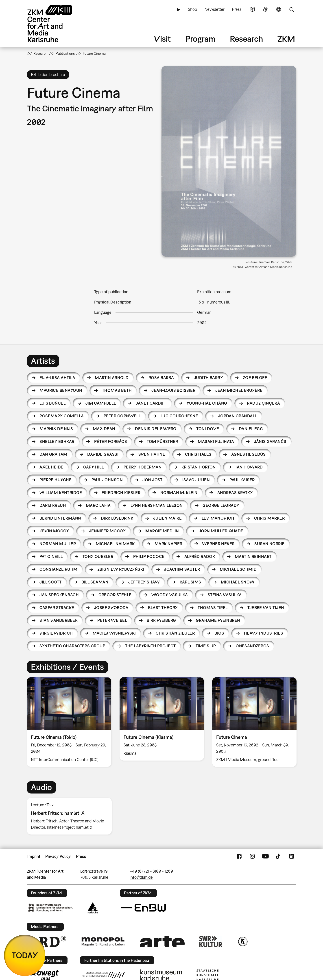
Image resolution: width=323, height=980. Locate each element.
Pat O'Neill (51, 556)
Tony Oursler (98, 556)
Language (279, 9)
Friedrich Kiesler (121, 493)
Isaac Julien (196, 480)
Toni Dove (208, 429)
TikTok (279, 856)
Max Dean (104, 429)
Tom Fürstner (162, 441)
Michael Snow (238, 582)
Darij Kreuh (53, 505)
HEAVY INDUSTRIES (264, 633)
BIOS (219, 633)
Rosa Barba (161, 378)
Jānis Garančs (270, 441)
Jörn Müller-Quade (221, 531)
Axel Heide (51, 467)
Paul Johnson (107, 480)
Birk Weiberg (161, 620)
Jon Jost (152, 480)
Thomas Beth (117, 390)
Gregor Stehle (115, 595)
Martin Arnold (112, 378)
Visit (162, 39)
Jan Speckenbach (59, 595)
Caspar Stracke (57, 608)
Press (237, 9)
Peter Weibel (112, 620)
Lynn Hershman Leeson (157, 505)
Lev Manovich (218, 518)
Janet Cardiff (151, 403)
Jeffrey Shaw (144, 582)
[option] (69, 722)
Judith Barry (208, 378)
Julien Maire (168, 518)
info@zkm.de (141, 877)
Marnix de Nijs (56, 429)
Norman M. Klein (179, 493)
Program (200, 39)
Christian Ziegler (175, 633)
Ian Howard (249, 467)
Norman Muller (58, 544)
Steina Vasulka (225, 595)
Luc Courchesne (179, 416)
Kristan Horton (199, 467)
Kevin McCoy (54, 531)
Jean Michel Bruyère (239, 390)
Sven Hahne (152, 454)
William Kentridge (61, 493)
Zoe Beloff (255, 378)
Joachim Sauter (182, 569)
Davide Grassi (103, 454)
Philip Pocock (149, 556)
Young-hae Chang (207, 403)
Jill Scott (51, 582)
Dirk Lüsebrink (117, 518)
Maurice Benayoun (61, 390)
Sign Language (265, 9)
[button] (229, 161)
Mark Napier (168, 544)
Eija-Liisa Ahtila (57, 378)
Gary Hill (93, 467)
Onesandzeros (252, 646)
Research (247, 39)
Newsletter (215, 9)
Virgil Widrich (56, 633)
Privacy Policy (58, 856)
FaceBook (239, 856)
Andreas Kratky (235, 493)
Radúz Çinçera (263, 403)
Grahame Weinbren (218, 620)
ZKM (286, 39)
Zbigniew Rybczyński (121, 569)
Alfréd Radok (200, 556)
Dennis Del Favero (156, 429)
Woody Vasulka (170, 595)
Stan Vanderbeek (59, 620)
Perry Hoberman (143, 467)
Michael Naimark (115, 544)
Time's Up (206, 646)
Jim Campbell (101, 403)
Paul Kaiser (242, 480)
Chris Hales (198, 454)
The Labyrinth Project (151, 646)
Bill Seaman (95, 582)
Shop (192, 9)
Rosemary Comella (62, 416)
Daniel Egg (251, 429)
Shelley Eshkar (57, 441)
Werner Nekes (218, 544)
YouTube (265, 856)
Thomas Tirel (213, 608)
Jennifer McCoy (107, 531)
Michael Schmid (238, 569)
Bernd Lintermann (60, 518)
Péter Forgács (111, 441)
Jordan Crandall (238, 416)
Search (292, 9)
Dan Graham (53, 454)
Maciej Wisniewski (114, 633)
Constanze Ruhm (58, 569)
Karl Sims (190, 582)
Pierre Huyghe (56, 480)
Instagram (252, 856)
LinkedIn (292, 856)
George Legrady (221, 505)
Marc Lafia (98, 505)
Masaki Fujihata (216, 441)
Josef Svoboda (111, 608)
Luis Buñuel (52, 403)
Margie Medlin (162, 531)
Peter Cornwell (122, 416)
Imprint (34, 856)
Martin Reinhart (253, 556)
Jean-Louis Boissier (173, 390)
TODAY (25, 955)
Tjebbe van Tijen (266, 608)
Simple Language (252, 9)
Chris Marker (270, 518)
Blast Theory (163, 608)
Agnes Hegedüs (249, 454)
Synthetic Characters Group (72, 646)
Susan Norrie (270, 544)
